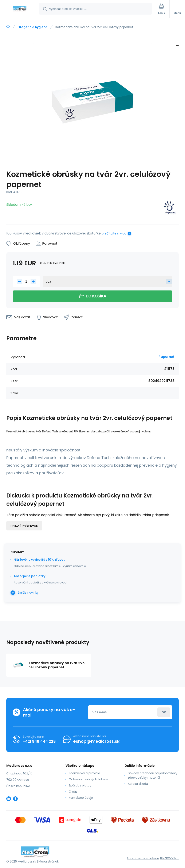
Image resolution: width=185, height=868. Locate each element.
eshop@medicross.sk (96, 741)
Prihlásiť (164, 712)
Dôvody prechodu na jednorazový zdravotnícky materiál (153, 775)
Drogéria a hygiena (33, 27)
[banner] (20, 9)
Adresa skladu (138, 784)
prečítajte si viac (114, 233)
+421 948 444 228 (39, 741)
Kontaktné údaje (81, 798)
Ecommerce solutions (143, 858)
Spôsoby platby (80, 785)
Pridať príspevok (24, 526)
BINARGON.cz (169, 858)
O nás (73, 792)
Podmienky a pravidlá (84, 773)
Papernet (166, 357)
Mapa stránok (49, 861)
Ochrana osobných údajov (88, 779)
